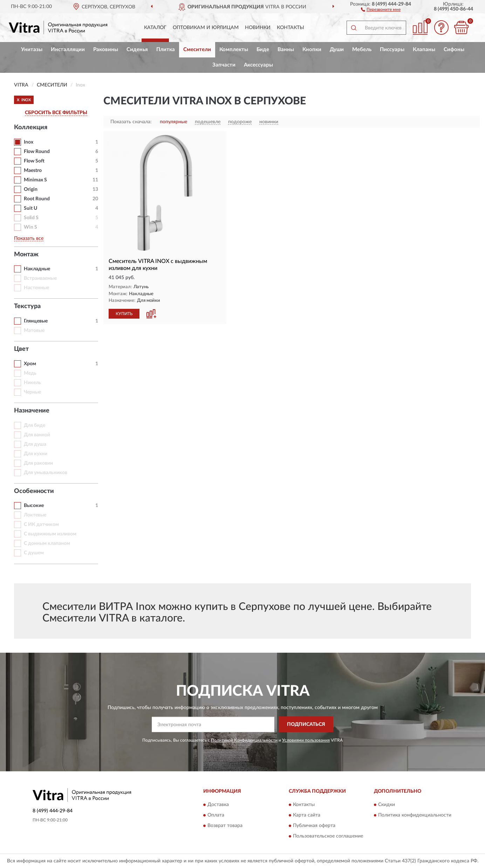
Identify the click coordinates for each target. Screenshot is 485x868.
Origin (31, 189)
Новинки (258, 28)
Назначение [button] (32, 411)
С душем (34, 553)
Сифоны (454, 50)
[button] (381, 9)
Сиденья (137, 50)
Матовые (34, 331)
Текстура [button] (27, 306)
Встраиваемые (40, 278)
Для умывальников (46, 473)
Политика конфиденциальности (415, 815)
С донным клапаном (47, 543)
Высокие (34, 506)
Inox (29, 142)
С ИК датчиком (41, 525)
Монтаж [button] (26, 255)
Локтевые (35, 515)
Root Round (37, 199)
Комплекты (234, 50)
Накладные (37, 269)
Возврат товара (225, 826)
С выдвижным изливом (50, 534)
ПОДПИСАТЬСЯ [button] (306, 724)
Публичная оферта (314, 826)
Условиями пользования (306, 740)
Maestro (33, 171)
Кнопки (312, 50)
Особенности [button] (34, 491)
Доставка (218, 805)
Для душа (35, 444)
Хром (30, 364)
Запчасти (224, 65)
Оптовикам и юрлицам (206, 28)
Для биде (35, 425)
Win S (30, 227)
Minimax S (35, 180)
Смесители (197, 50)
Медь (30, 373)
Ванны (286, 50)
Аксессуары (258, 65)
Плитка (166, 50)
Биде (263, 50)
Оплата (216, 815)
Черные (32, 392)
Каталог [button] (155, 28)
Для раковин (38, 463)
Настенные (36, 288)
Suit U (30, 208)
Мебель (362, 50)
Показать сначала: (131, 122)
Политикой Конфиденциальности (244, 740)
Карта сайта (307, 815)
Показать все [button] (29, 238)
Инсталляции (68, 50)
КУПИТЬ (124, 314)
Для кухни (36, 454)
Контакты (291, 28)
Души (337, 50)
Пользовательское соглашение (328, 836)
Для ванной (37, 435)
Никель (32, 383)
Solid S (31, 218)
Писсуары (392, 50)
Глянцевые (36, 321)
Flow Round (37, 152)
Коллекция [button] (31, 127)
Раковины (106, 50)
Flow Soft (34, 161)
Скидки (387, 805)
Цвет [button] (21, 349)
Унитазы (32, 50)
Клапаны (424, 50)
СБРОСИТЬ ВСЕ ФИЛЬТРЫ (56, 113)
